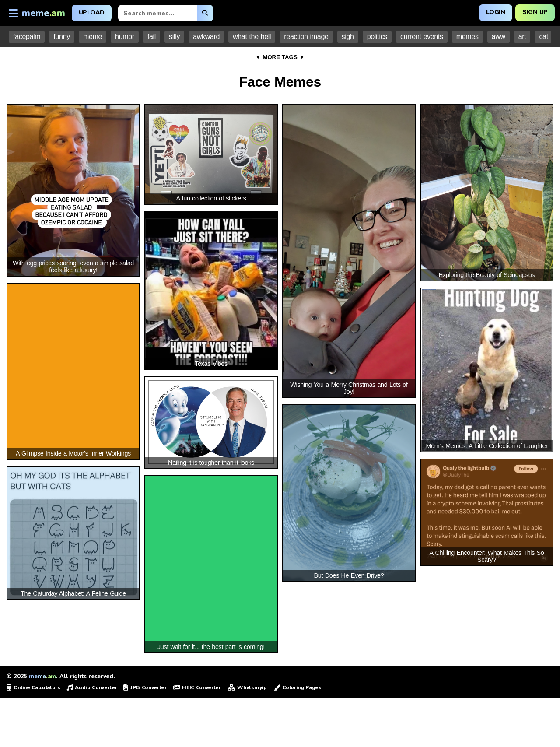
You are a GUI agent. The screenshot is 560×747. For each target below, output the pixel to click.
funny (62, 37)
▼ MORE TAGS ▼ (280, 57)
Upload (92, 12)
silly (174, 37)
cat (543, 37)
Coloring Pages (297, 687)
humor (125, 37)
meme (93, 37)
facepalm (27, 37)
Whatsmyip (247, 687)
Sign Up (535, 12)
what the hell (252, 37)
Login (495, 12)
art (522, 37)
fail (152, 37)
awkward (206, 37)
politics (377, 37)
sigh (348, 37)
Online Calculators (33, 687)
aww (499, 37)
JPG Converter (145, 687)
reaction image (306, 37)
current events (422, 37)
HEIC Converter (197, 687)
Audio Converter (92, 687)
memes (467, 37)
